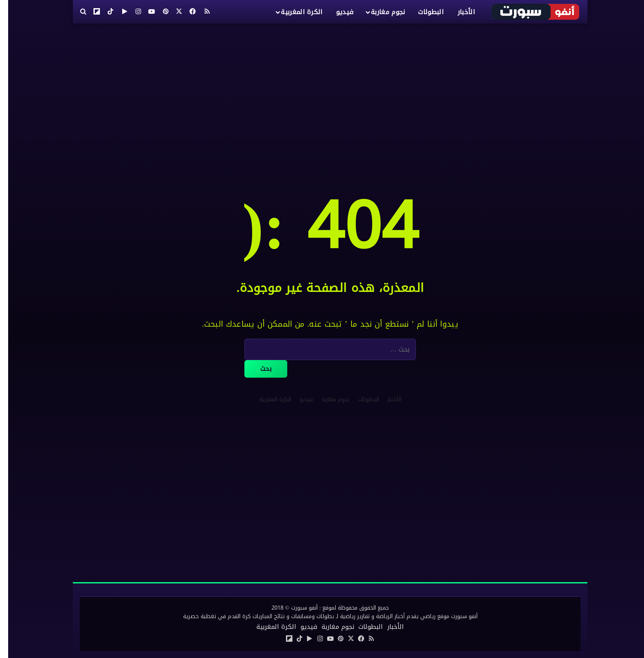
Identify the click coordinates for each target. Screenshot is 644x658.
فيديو (337, 12)
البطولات (423, 12)
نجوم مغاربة (380, 12)
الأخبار (458, 12)
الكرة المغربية (293, 12)
